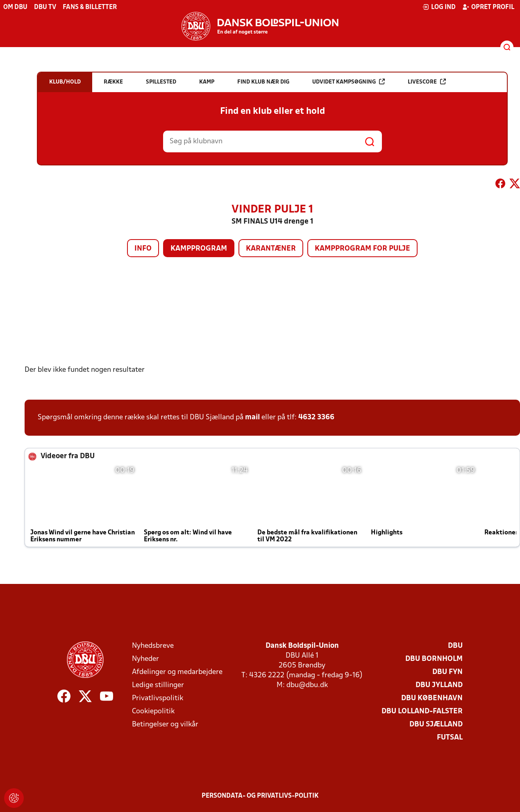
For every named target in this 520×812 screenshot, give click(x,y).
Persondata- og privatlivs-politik (260, 796)
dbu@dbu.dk (307, 685)
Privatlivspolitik (158, 698)
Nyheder (145, 659)
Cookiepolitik (153, 711)
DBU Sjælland (436, 725)
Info (143, 249)
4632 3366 (316, 417)
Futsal (450, 738)
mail (252, 417)
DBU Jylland (439, 685)
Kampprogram (199, 249)
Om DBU (15, 7)
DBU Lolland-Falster (422, 711)
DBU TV (45, 7)
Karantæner (271, 249)
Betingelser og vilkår (165, 725)
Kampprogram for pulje (362, 249)
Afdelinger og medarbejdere (177, 672)
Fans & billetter (90, 7)
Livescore (427, 82)
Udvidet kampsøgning (349, 82)
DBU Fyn (447, 672)
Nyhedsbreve (153, 646)
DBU (455, 646)
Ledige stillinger (158, 685)
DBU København (432, 698)
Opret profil (488, 7)
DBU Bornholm (434, 659)
